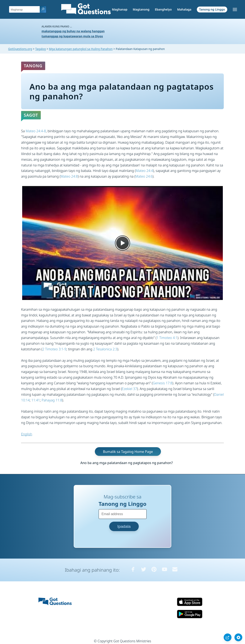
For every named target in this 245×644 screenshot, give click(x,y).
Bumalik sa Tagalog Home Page (128, 452)
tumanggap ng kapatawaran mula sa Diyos (72, 36)
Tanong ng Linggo (212, 9)
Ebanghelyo (163, 9)
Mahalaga (184, 9)
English (27, 434)
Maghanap (120, 9)
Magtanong (141, 9)
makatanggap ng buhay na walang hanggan (73, 31)
